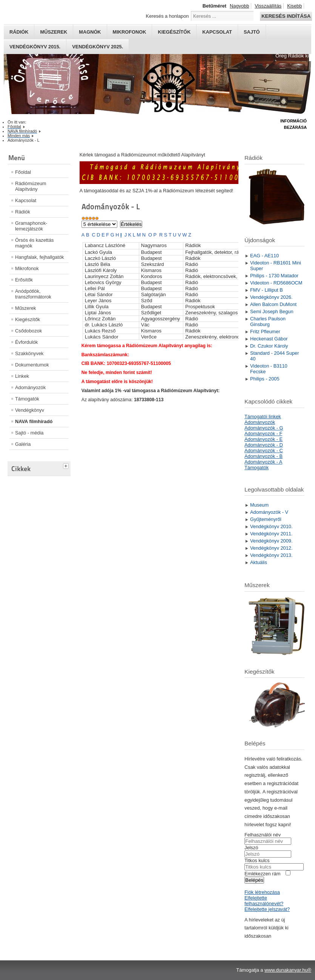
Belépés (254, 880)
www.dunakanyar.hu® (288, 970)
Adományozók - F (263, 434)
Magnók (90, 32)
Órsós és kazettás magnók (34, 243)
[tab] (67, 465)
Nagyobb (239, 6)
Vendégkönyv (30, 410)
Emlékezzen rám (262, 874)
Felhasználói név (263, 835)
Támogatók (27, 399)
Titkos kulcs (257, 860)
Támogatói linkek (263, 417)
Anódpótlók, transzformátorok (33, 294)
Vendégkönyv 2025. (98, 47)
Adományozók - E (264, 439)
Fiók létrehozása (262, 892)
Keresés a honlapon (167, 16)
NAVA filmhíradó (34, 421)
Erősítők (24, 280)
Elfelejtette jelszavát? (267, 909)
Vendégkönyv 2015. (35, 47)
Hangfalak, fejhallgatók (39, 257)
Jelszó (251, 848)
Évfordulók (26, 342)
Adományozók (30, 387)
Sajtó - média (29, 433)
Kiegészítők (174, 32)
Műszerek (54, 32)
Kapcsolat (217, 32)
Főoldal (23, 172)
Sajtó (252, 32)
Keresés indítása (286, 16)
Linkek (22, 376)
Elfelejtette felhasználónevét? (264, 901)
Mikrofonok (130, 32)
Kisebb (294, 6)
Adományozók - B (264, 456)
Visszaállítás (268, 6)
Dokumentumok (32, 365)
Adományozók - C (264, 451)
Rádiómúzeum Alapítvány (31, 186)
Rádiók (19, 32)
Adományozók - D (264, 445)
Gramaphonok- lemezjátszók (31, 226)
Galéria (23, 444)
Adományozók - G (264, 428)
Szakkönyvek (29, 353)
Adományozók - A (263, 462)
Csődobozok (28, 331)
